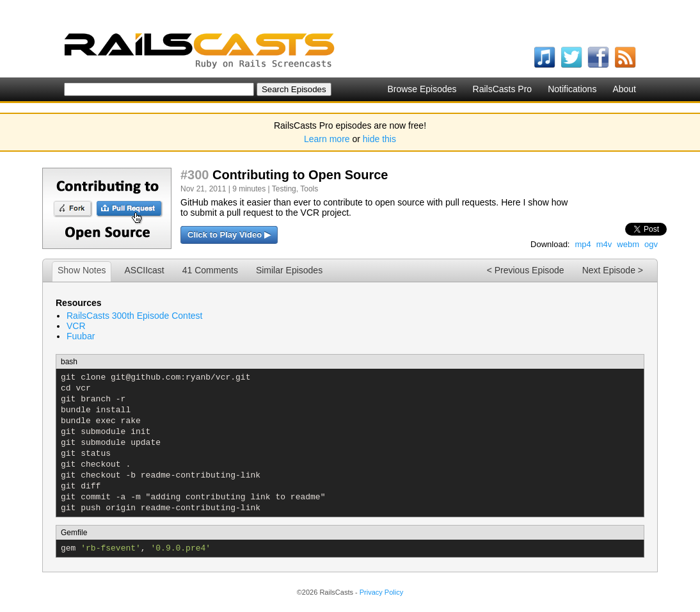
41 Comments (210, 270)
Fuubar (81, 336)
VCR (76, 326)
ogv (651, 244)
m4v (604, 244)
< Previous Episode (526, 270)
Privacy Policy (381, 592)
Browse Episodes (422, 89)
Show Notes (82, 270)
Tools (309, 189)
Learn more (327, 139)
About (624, 89)
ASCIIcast (144, 270)
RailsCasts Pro (503, 89)
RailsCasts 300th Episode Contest (134, 316)
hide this (379, 139)
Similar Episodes (289, 270)
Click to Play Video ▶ (229, 235)
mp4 (583, 244)
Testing (284, 189)
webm (628, 244)
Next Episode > (613, 270)
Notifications (572, 89)
